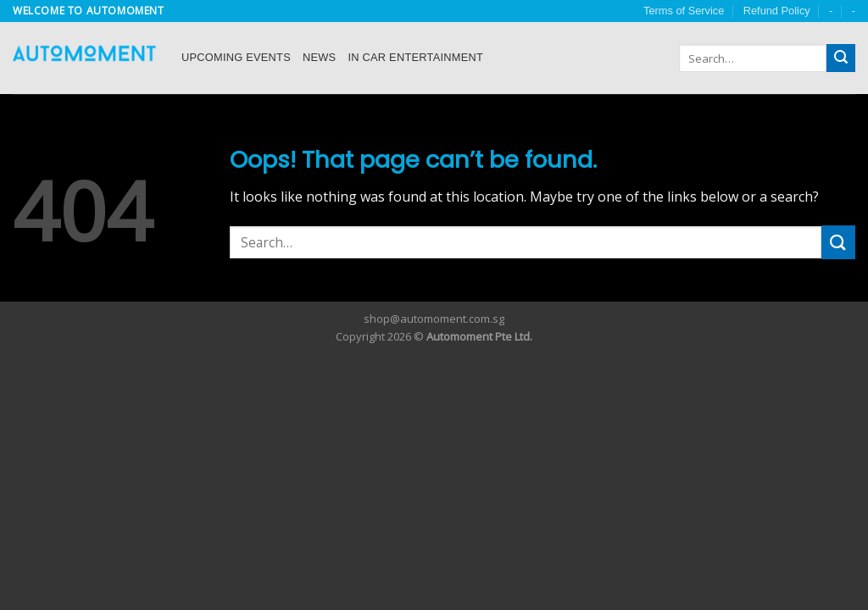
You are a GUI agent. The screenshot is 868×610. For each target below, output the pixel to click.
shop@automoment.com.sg (434, 319)
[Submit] (841, 58)
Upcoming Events (236, 57)
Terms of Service (684, 11)
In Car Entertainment (415, 57)
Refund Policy (777, 11)
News (319, 57)
